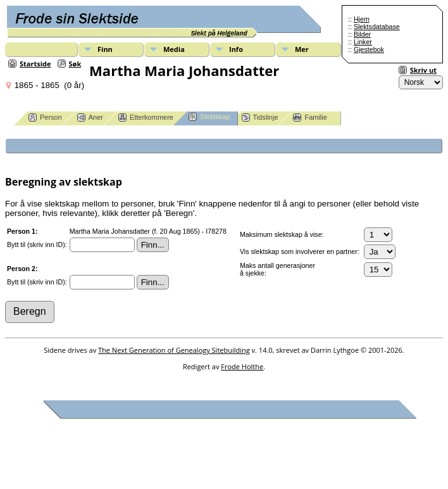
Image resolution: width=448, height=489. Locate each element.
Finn (105, 49)
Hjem (362, 19)
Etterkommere (146, 117)
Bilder (362, 34)
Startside (35, 64)
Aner (90, 117)
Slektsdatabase (377, 27)
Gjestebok (369, 49)
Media (174, 49)
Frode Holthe (242, 366)
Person (45, 117)
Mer (302, 49)
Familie (310, 117)
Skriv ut (423, 70)
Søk (75, 64)
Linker (363, 42)
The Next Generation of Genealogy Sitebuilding (174, 350)
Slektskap (209, 117)
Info (236, 49)
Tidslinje (260, 117)
